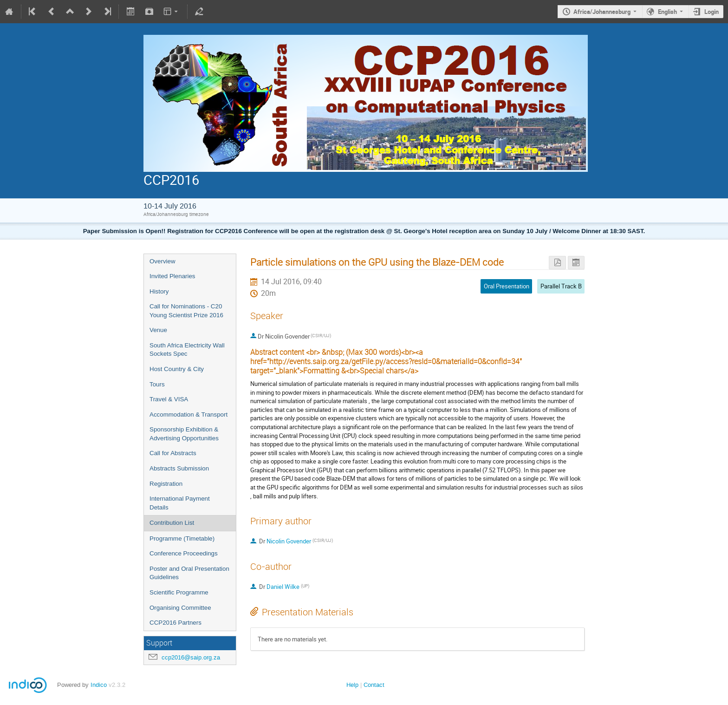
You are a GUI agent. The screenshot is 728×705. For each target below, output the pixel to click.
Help (352, 685)
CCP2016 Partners (175, 623)
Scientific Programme (179, 592)
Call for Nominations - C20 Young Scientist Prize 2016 (186, 311)
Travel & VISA (169, 399)
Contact (374, 685)
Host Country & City (177, 369)
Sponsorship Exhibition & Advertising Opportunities (184, 434)
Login (712, 12)
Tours (157, 384)
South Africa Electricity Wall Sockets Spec (187, 350)
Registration (166, 484)
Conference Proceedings (184, 553)
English (667, 12)
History (159, 291)
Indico (99, 685)
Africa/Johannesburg (602, 12)
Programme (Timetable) (182, 539)
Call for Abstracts (173, 453)
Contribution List (172, 523)
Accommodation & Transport (188, 415)
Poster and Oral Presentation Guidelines (189, 573)
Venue (158, 330)
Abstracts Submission (179, 468)
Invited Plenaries (172, 276)
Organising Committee (180, 608)
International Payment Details (180, 503)
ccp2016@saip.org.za (191, 657)
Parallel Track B (561, 286)
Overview (162, 261)
